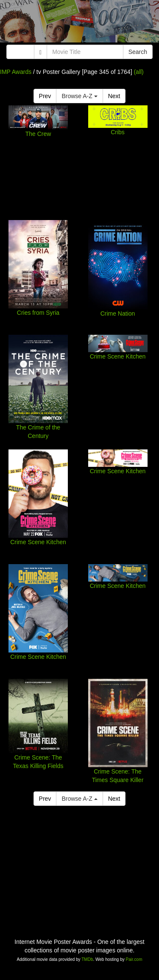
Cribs (118, 132)
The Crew (38, 134)
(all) (138, 72)
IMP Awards (16, 72)
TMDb (87, 959)
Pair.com (134, 959)
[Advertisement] (79, 23)
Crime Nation (118, 313)
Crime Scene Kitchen (118, 356)
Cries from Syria (38, 313)
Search (138, 52)
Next (114, 96)
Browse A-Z (79, 96)
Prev (45, 96)
